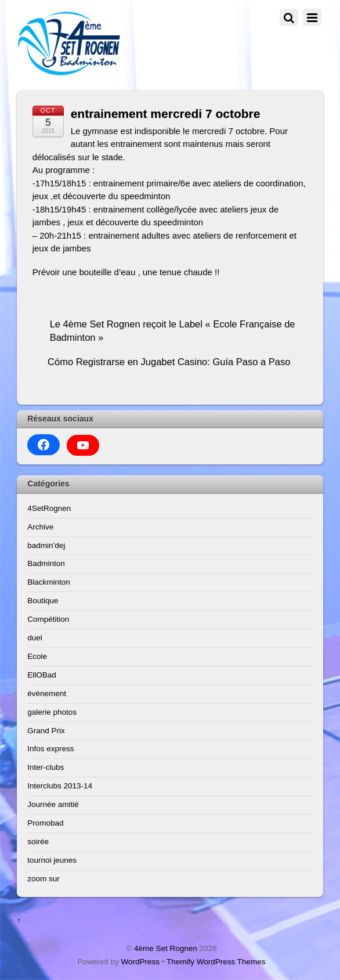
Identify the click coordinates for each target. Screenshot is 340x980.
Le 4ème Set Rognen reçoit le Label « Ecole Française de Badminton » (173, 331)
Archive (40, 527)
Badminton (46, 563)
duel (35, 638)
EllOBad (42, 675)
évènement (47, 693)
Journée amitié (53, 804)
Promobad (45, 823)
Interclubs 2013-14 (60, 786)
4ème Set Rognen (166, 948)
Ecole (37, 656)
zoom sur (44, 879)
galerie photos (52, 712)
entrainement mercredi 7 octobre (166, 114)
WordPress (140, 962)
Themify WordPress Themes (216, 962)
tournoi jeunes (52, 860)
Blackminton (49, 582)
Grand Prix (46, 731)
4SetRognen (49, 508)
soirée (38, 842)
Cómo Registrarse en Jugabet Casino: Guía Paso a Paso (169, 362)
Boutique (43, 601)
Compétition (48, 619)
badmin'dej (46, 545)
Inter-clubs (46, 767)
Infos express (50, 749)
